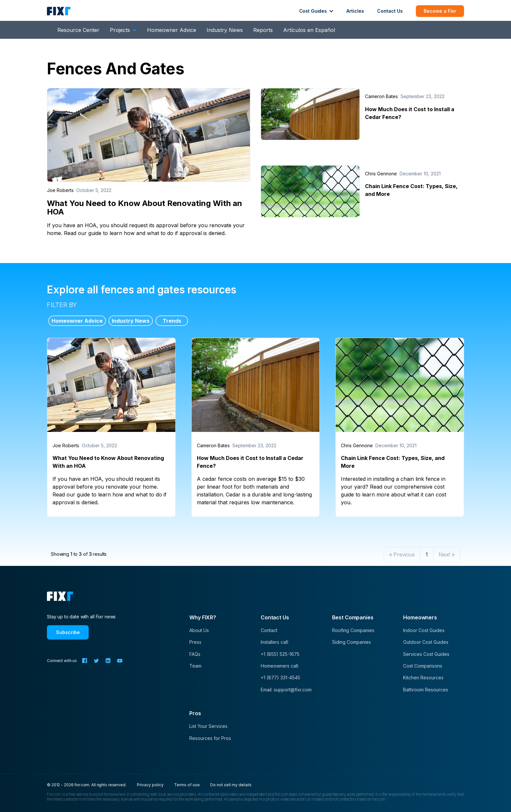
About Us (199, 630)
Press (195, 642)
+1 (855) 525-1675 (280, 654)
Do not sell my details (231, 785)
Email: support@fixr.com (286, 690)
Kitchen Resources (423, 678)
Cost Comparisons (423, 666)
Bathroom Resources (426, 690)
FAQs (195, 654)
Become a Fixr (440, 11)
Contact (269, 630)
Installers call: (275, 642)
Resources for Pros (210, 738)
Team (195, 666)
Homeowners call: (280, 666)
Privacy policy (150, 785)
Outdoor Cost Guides (426, 642)
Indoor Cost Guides (424, 630)
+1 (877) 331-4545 (280, 678)
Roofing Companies (353, 630)
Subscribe (68, 632)
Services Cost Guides (426, 654)
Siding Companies (351, 642)
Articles (355, 11)
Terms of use (187, 785)
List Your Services (208, 726)
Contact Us (390, 11)
